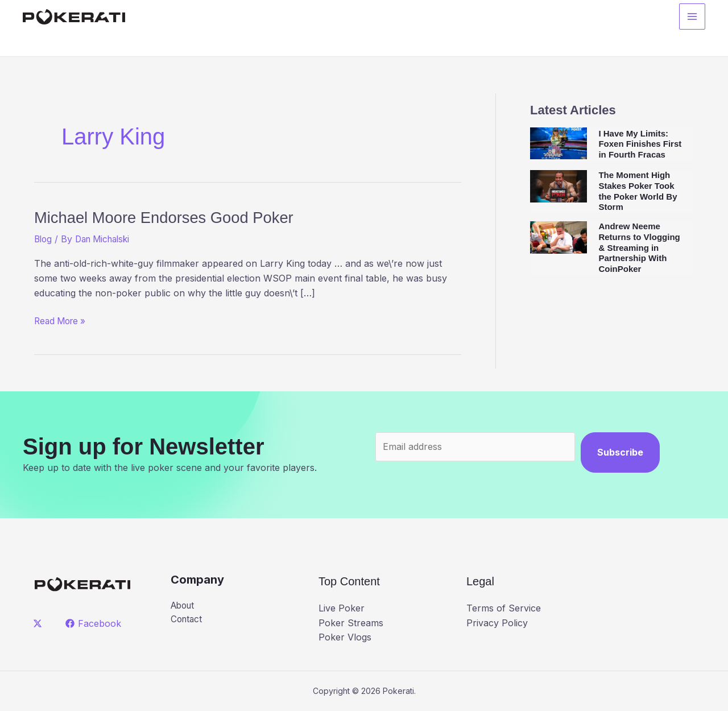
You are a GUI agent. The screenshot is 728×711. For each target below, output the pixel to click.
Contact (187, 620)
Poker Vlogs (345, 637)
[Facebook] (95, 623)
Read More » (62, 321)
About (184, 606)
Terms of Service (504, 608)
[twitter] (40, 623)
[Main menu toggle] (692, 18)
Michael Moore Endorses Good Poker (186, 217)
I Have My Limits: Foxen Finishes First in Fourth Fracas (640, 144)
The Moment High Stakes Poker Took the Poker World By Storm (638, 191)
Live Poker (342, 608)
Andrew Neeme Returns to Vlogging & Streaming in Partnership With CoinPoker (639, 247)
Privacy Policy (497, 623)
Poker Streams (351, 623)
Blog (44, 239)
